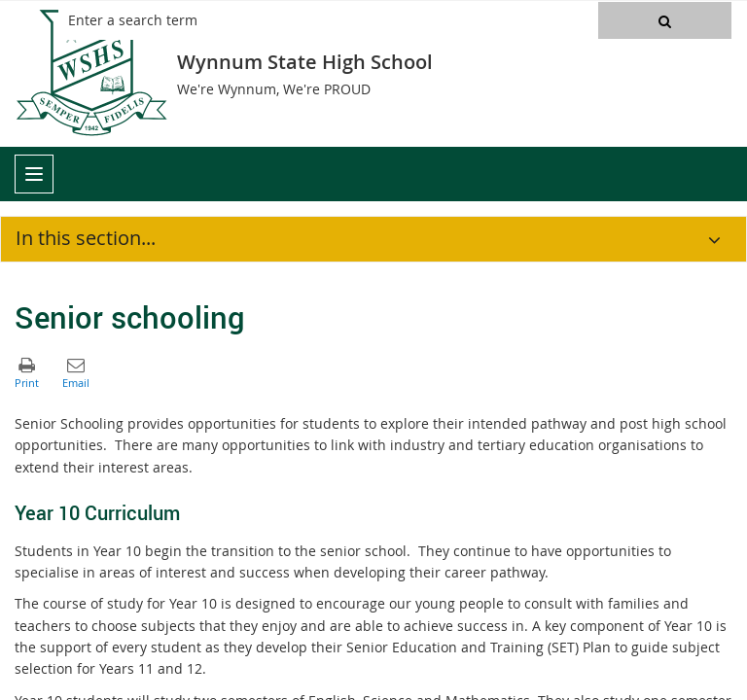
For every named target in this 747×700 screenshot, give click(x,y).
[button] (665, 20)
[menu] (34, 174)
